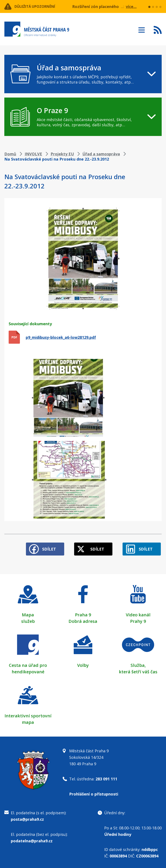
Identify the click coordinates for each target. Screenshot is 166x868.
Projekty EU (62, 154)
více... (131, 6)
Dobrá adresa (83, 619)
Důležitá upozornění (39, 6)
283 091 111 (106, 777)
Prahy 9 (138, 619)
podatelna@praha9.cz (32, 839)
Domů (10, 154)
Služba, (138, 663)
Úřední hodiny (118, 832)
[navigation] (83, 74)
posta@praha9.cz (27, 817)
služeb (28, 619)
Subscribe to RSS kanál (158, 30)
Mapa (28, 613)
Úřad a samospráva (101, 154)
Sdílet (42, 547)
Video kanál (138, 613)
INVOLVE (33, 154)
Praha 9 (83, 613)
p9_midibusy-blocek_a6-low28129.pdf (61, 337)
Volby (83, 663)
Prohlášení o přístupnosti (94, 792)
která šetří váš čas (138, 670)
